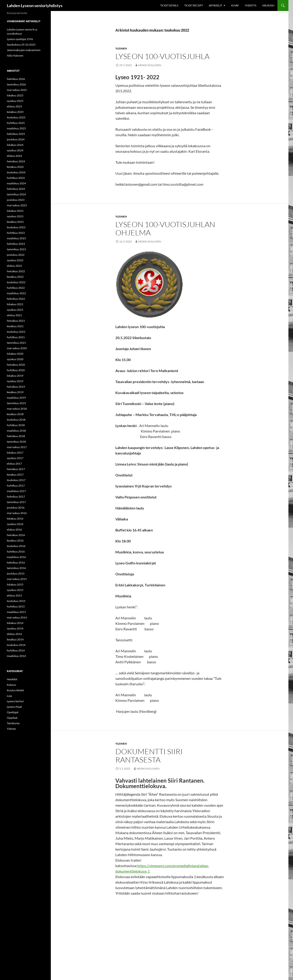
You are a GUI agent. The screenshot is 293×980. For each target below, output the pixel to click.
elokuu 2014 (14, 634)
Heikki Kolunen (150, 65)
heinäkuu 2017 (16, 469)
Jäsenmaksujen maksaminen (24, 50)
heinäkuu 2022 (16, 271)
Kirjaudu (268, 5)
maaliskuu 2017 (16, 491)
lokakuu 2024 (15, 145)
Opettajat (13, 712)
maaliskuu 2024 (16, 183)
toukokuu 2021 (16, 332)
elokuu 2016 (14, 529)
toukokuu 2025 (16, 117)
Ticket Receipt (194, 5)
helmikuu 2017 (16, 497)
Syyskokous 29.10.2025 (21, 45)
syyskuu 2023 (15, 216)
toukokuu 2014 (16, 645)
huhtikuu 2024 (16, 178)
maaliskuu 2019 (16, 398)
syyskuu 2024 (15, 150)
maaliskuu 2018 (16, 431)
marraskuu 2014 (17, 617)
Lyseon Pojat (14, 707)
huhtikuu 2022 (16, 288)
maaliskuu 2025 (16, 128)
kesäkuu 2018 (15, 414)
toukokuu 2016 (16, 546)
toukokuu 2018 (16, 420)
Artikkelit (215, 5)
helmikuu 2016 (16, 562)
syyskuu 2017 (15, 458)
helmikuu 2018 (16, 436)
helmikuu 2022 (16, 299)
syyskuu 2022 (15, 260)
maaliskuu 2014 (16, 656)
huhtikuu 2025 (16, 123)
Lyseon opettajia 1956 (20, 39)
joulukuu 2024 (16, 139)
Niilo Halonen (15, 56)
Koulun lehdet (15, 690)
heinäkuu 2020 (16, 365)
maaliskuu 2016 (16, 557)
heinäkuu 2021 (16, 321)
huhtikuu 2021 (16, 337)
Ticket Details (169, 5)
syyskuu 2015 (15, 590)
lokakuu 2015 (15, 584)
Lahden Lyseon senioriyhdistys (35, 5)
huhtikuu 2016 (16, 551)
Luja (9, 696)
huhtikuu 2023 (16, 233)
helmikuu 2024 (16, 189)
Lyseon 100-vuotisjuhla (162, 56)
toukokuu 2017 (16, 480)
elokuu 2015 (14, 595)
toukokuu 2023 (16, 227)
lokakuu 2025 (15, 95)
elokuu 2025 (14, 106)
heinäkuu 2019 (16, 387)
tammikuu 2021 (16, 343)
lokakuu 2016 (15, 519)
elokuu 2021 (14, 315)
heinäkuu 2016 (16, 535)
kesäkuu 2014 (15, 639)
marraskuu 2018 (17, 409)
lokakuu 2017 (15, 453)
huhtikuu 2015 (16, 606)
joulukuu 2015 (16, 573)
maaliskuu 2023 (16, 238)
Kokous (11, 685)
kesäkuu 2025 (15, 112)
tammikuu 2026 (16, 84)
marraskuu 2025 (17, 90)
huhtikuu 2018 (16, 425)
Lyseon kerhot (15, 701)
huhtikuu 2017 (16, 486)
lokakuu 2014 (15, 623)
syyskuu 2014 (15, 628)
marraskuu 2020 (17, 348)
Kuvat (235, 5)
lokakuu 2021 (15, 304)
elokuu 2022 (14, 266)
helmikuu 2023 (16, 244)
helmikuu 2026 (16, 79)
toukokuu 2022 (16, 282)
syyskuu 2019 (15, 381)
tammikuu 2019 (16, 403)
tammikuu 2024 (16, 194)
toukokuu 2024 (16, 172)
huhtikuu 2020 (16, 370)
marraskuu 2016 (17, 513)
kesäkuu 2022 (15, 277)
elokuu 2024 (14, 156)
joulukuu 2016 (16, 508)
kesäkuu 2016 (15, 540)
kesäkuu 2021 (15, 326)
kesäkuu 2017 (15, 475)
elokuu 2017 (14, 464)
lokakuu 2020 (15, 354)
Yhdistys (251, 5)
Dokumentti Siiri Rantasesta (149, 755)
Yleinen (121, 48)
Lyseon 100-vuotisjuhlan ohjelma (165, 228)
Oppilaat (12, 718)
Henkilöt (12, 679)
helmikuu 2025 (16, 134)
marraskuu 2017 (17, 447)
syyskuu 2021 (15, 310)
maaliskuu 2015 (16, 612)
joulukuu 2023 (16, 200)
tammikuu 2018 (16, 442)
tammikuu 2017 (16, 502)
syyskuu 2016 (15, 524)
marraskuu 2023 (17, 205)
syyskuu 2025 (15, 101)
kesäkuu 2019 (15, 392)
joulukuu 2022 (16, 255)
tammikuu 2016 (16, 568)
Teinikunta (13, 723)
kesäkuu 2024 (15, 167)
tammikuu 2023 (16, 249)
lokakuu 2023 (15, 211)
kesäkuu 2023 (15, 222)
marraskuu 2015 (17, 579)
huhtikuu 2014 (16, 650)
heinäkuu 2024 (16, 161)
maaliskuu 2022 (16, 293)
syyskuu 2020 (15, 359)
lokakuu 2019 (15, 376)
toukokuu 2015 (16, 601)
